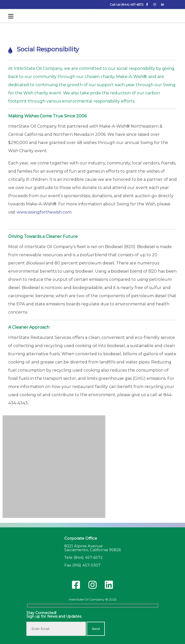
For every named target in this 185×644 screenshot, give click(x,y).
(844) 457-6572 (88, 557)
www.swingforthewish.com (44, 212)
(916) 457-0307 (86, 565)
